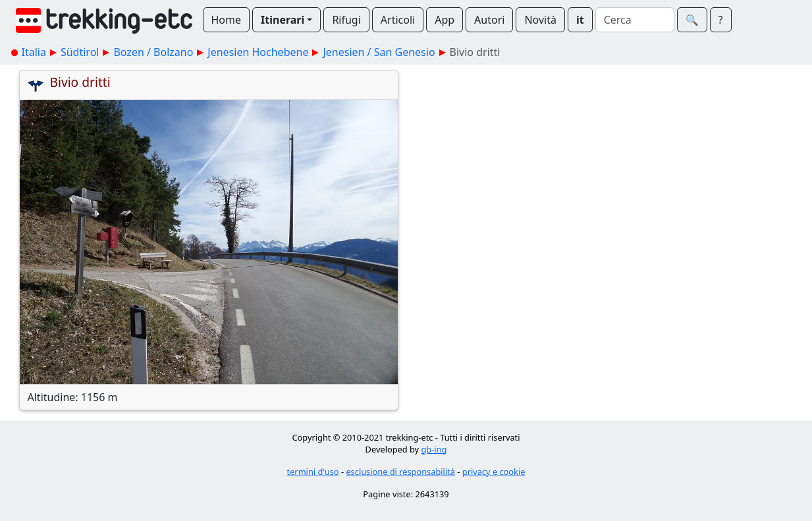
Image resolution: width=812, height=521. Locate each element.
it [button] (580, 20)
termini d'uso (313, 472)
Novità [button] (540, 20)
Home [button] (227, 20)
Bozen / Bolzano (153, 52)
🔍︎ (692, 20)
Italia (34, 52)
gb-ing (434, 449)
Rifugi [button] (346, 20)
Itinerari (283, 20)
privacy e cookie (494, 472)
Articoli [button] (398, 20)
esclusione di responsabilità (400, 472)
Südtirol (80, 52)
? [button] (721, 20)
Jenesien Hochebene (258, 52)
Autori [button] (489, 20)
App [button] (445, 20)
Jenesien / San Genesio (379, 52)
